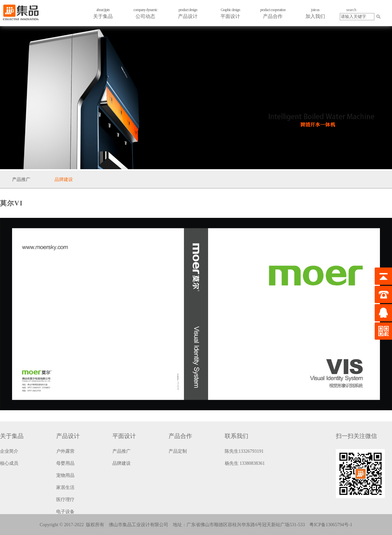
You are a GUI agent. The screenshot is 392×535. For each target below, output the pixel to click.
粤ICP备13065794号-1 (331, 525)
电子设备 (65, 512)
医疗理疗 (65, 500)
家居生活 (65, 487)
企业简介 (9, 451)
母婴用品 (65, 463)
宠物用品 (65, 475)
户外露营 (65, 451)
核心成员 (9, 463)
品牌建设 (64, 179)
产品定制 (178, 451)
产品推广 (21, 179)
